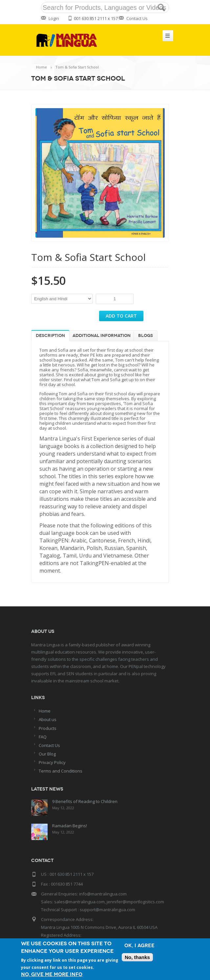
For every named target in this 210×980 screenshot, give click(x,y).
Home (42, 67)
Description (50, 336)
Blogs (146, 336)
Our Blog (47, 754)
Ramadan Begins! (70, 826)
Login (54, 18)
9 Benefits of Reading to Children (85, 801)
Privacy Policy (52, 762)
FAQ (43, 737)
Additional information (102, 336)
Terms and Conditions (61, 771)
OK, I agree (139, 946)
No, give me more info (52, 975)
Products (48, 728)
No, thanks (137, 957)
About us (48, 719)
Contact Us (137, 18)
